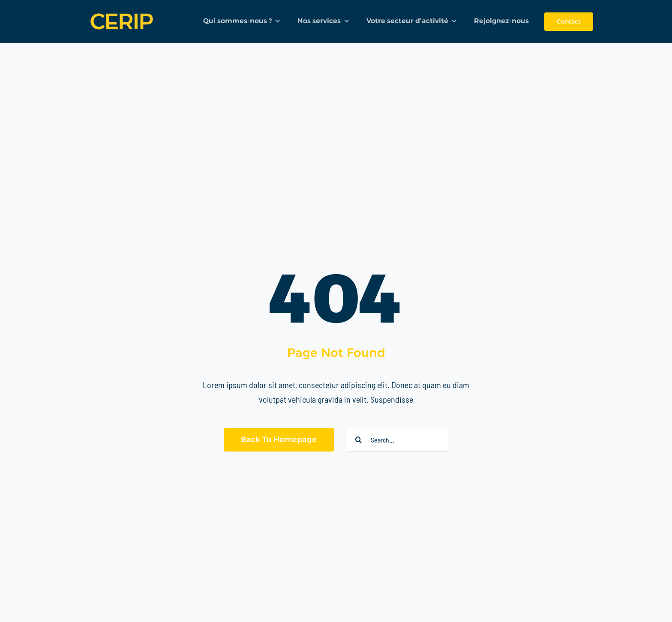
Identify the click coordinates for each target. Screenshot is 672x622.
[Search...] (397, 440)
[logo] (122, 6)
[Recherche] (358, 440)
